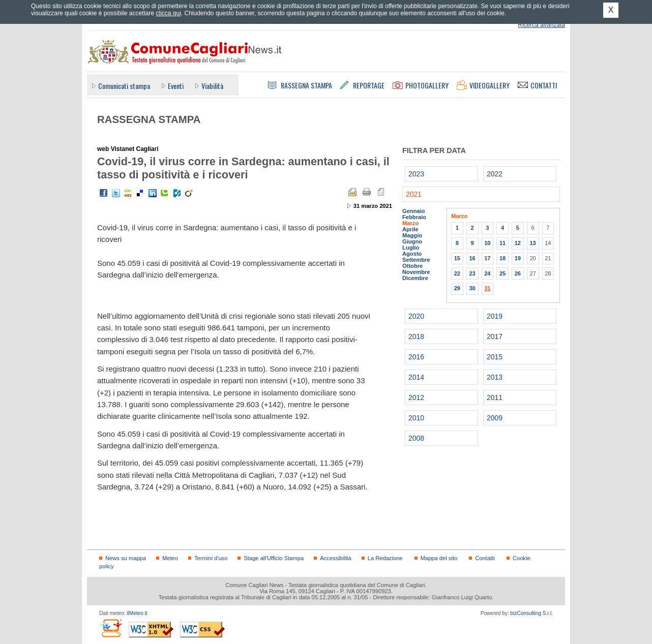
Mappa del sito (439, 558)
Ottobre (412, 266)
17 (487, 258)
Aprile (410, 229)
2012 (416, 397)
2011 (495, 397)
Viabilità (212, 86)
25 (502, 273)
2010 (416, 418)
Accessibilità (335, 558)
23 (472, 273)
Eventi (176, 86)
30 (472, 288)
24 (487, 273)
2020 (416, 316)
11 (502, 243)
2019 (495, 316)
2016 (416, 357)
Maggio (412, 235)
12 (518, 243)
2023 (416, 174)
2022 (495, 174)
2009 (495, 418)
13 (532, 243)
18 (502, 258)
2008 (416, 438)
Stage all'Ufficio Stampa (274, 558)
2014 (416, 377)
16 (472, 258)
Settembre (416, 260)
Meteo (170, 558)
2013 (495, 377)
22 (457, 273)
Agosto (412, 254)
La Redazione (385, 558)
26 (518, 273)
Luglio (411, 248)
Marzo (410, 223)
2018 (416, 336)
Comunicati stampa (124, 86)
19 (518, 258)
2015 (495, 357)
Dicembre (415, 278)
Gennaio (414, 211)
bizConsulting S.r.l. (532, 613)
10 (487, 243)
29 (457, 288)
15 (457, 258)
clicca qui (168, 13)
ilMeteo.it (137, 613)
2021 (414, 194)
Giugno (412, 241)
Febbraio (414, 217)
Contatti (485, 558)
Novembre (416, 272)
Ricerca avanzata (541, 25)
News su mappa (126, 558)
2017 (495, 336)
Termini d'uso (211, 558)
